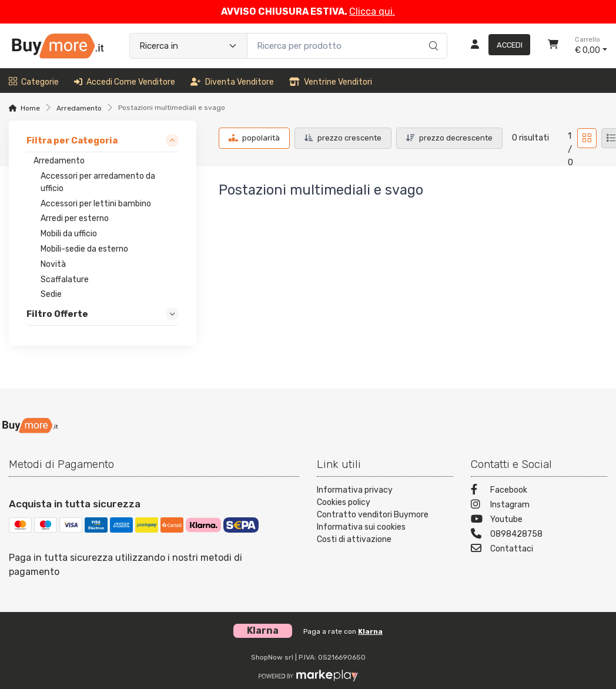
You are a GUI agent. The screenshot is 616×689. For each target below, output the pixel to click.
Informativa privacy (355, 490)
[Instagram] (539, 506)
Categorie (34, 82)
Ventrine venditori (331, 82)
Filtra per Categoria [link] (72, 141)
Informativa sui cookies (361, 527)
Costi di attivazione (354, 539)
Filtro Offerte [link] (57, 315)
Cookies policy (344, 502)
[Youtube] (539, 521)
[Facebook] (539, 491)
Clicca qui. (372, 11)
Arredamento (79, 108)
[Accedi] (496, 46)
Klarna (370, 631)
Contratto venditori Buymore (373, 515)
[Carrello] (553, 46)
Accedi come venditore (125, 82)
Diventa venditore (232, 82)
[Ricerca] (432, 34)
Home (30, 108)
